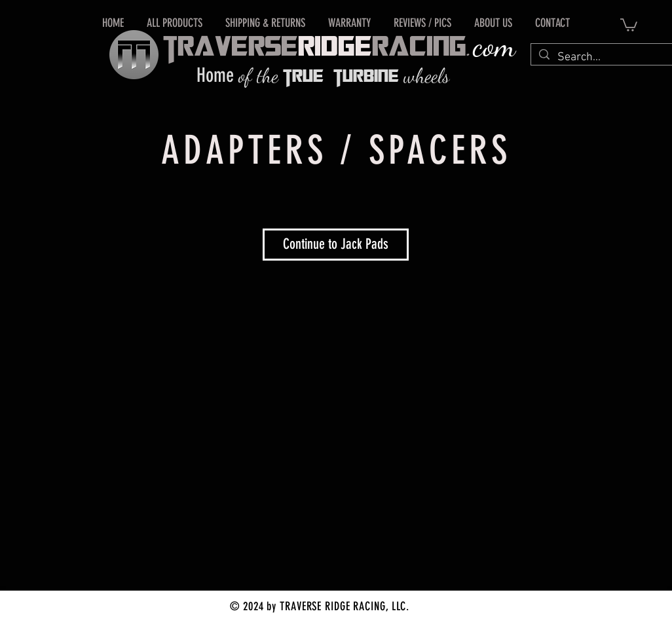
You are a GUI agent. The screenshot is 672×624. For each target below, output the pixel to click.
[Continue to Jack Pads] (336, 245)
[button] (629, 24)
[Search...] (601, 57)
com (494, 46)
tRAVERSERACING (315, 48)
